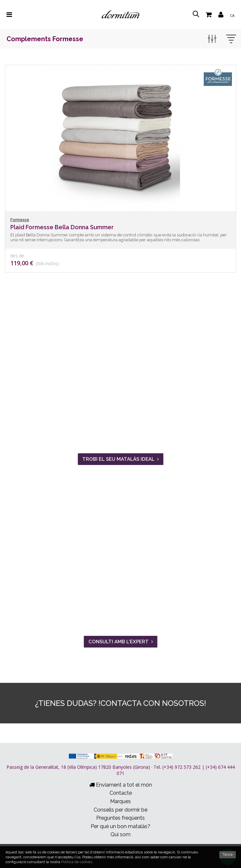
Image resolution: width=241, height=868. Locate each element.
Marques (120, 801)
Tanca (228, 855)
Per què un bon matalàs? (120, 826)
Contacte (121, 793)
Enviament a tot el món (121, 785)
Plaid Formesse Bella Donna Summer (62, 227)
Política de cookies (77, 862)
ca (232, 15)
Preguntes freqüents (120, 818)
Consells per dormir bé (120, 810)
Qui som (120, 834)
